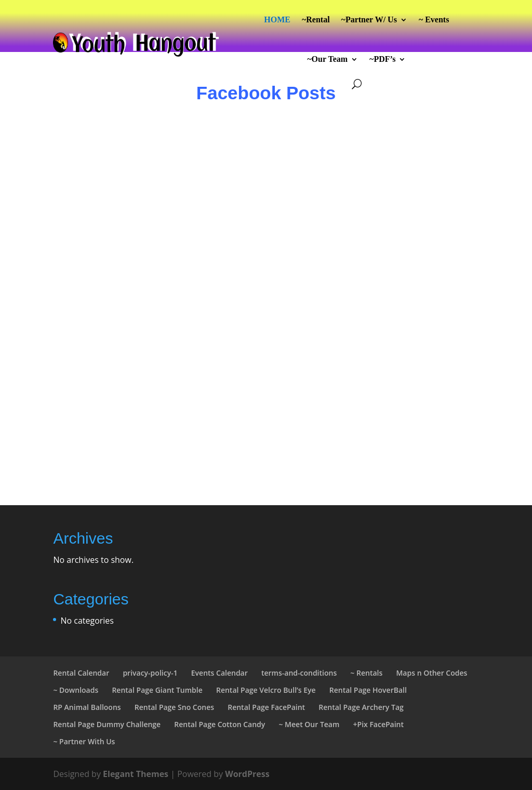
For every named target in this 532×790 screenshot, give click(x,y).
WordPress (247, 774)
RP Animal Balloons (87, 707)
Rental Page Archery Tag (361, 707)
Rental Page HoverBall (368, 690)
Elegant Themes (136, 774)
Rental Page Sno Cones (174, 707)
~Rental (316, 19)
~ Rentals (366, 673)
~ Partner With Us (84, 741)
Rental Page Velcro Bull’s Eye (266, 690)
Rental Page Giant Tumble (157, 690)
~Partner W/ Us (369, 19)
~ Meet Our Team (309, 724)
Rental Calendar (81, 673)
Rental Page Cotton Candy (220, 724)
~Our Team (327, 59)
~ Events (434, 19)
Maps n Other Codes (431, 673)
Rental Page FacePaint (266, 707)
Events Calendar (220, 673)
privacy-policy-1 (150, 673)
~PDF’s (382, 59)
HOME (277, 19)
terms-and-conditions (299, 673)
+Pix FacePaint (379, 724)
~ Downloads (76, 690)
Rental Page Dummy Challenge (107, 724)
